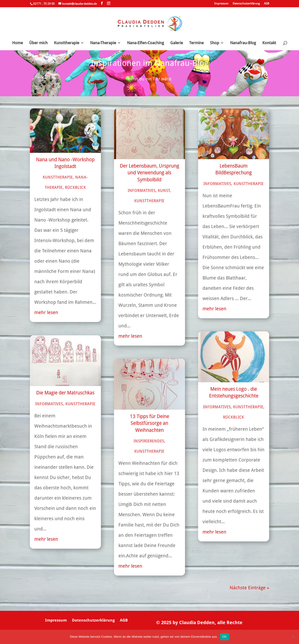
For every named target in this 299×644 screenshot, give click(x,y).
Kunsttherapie (67, 43)
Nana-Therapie (103, 43)
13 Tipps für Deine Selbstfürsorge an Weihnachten (149, 423)
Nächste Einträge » (249, 588)
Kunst (164, 191)
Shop (215, 43)
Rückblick (75, 188)
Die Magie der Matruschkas (65, 393)
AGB (267, 4)
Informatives (49, 404)
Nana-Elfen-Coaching (146, 43)
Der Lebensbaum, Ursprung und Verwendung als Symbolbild (149, 173)
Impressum (221, 4)
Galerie (177, 43)
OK (225, 637)
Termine (196, 43)
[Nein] (293, 637)
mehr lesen (46, 312)
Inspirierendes (149, 441)
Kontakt (269, 43)
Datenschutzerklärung (246, 4)
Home (18, 43)
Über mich (38, 43)
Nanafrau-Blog (243, 43)
